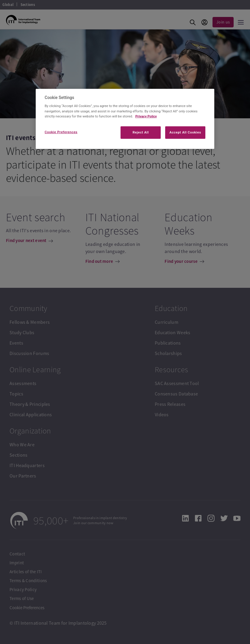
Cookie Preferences (61, 132)
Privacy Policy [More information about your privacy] (146, 116)
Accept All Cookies (185, 132)
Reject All (141, 132)
